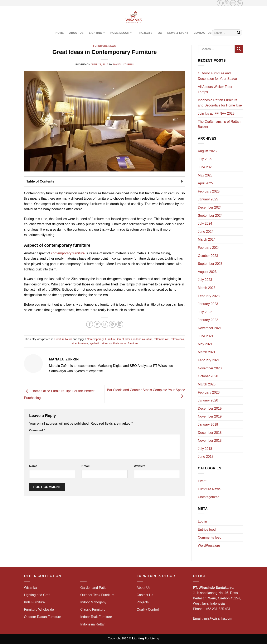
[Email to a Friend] (105, 324)
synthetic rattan (99, 343)
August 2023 (207, 272)
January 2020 (208, 400)
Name (33, 466)
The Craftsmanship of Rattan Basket (219, 124)
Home (60, 33)
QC (160, 33)
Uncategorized (209, 497)
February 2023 (209, 296)
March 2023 (207, 288)
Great (121, 339)
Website (140, 466)
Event (202, 481)
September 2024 (210, 216)
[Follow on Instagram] (226, 3)
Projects (145, 33)
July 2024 (205, 223)
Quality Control (148, 610)
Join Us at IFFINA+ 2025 (216, 113)
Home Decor (121, 33)
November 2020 (210, 368)
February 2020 (209, 392)
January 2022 (208, 320)
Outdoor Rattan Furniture (43, 617)
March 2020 (207, 384)
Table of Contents (40, 181)
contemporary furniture (68, 253)
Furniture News (105, 46)
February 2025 (209, 191)
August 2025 (207, 151)
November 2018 (210, 441)
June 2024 (206, 232)
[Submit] (239, 33)
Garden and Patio (93, 588)
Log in (203, 521)
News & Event (178, 33)
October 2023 (208, 256)
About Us (76, 33)
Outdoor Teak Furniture (97, 595)
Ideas (129, 339)
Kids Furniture (34, 602)
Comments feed (210, 537)
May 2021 (205, 344)
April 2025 (205, 183)
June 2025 (206, 167)
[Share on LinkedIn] (120, 324)
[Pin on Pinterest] (112, 324)
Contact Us (203, 33)
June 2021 (206, 336)
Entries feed (207, 530)
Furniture (110, 339)
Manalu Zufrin (123, 64)
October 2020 (208, 376)
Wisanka (31, 588)
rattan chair (177, 339)
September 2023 (210, 264)
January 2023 (208, 304)
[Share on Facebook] (90, 324)
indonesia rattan (143, 339)
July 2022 (205, 312)
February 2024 (209, 248)
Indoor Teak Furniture (96, 617)
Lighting (97, 33)
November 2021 (210, 328)
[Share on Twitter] (97, 324)
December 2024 (210, 207)
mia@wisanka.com (218, 618)
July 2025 (205, 159)
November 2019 (210, 416)
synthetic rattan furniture (123, 343)
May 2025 (205, 175)
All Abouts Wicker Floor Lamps (215, 89)
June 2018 (206, 457)
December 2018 (210, 433)
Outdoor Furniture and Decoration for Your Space (217, 76)
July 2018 (205, 449)
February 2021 (209, 360)
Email (86, 466)
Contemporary (95, 339)
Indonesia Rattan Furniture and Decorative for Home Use (220, 103)
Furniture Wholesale (39, 610)
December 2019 (210, 408)
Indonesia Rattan (93, 624)
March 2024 (207, 239)
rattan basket (162, 339)
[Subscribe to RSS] (240, 3)
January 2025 (208, 199)
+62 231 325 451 (218, 609)
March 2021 (207, 352)
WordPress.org (209, 546)
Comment (37, 430)
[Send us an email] (233, 3)
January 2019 (208, 425)
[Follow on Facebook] (220, 3)
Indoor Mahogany (93, 602)
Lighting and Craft (37, 595)
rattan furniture (79, 343)
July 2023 (205, 280)
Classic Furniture (93, 610)
